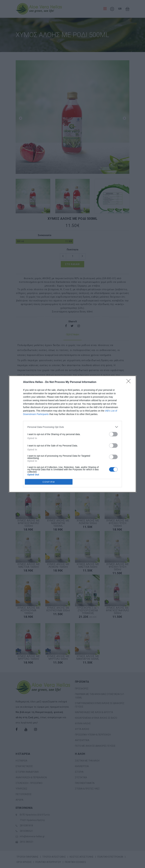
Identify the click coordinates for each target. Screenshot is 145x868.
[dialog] (72, 434)
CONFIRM (49, 482)
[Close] (130, 382)
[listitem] (72, 427)
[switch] (113, 434)
